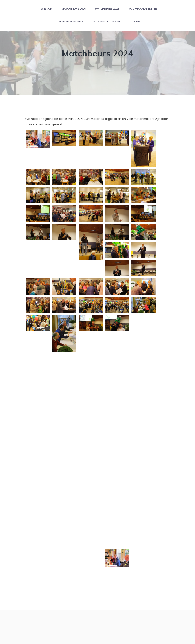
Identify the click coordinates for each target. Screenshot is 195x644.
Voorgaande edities (143, 9)
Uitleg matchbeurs (69, 21)
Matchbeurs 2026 (74, 9)
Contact (136, 21)
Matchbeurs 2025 (107, 9)
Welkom (47, 9)
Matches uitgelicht (106, 21)
